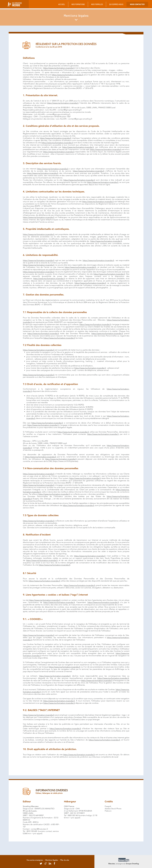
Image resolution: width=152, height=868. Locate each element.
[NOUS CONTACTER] (137, 4)
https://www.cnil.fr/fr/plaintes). (66, 461)
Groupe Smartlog (132, 864)
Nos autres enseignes (35, 860)
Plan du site (65, 860)
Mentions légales (52, 860)
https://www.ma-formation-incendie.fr (59, 68)
